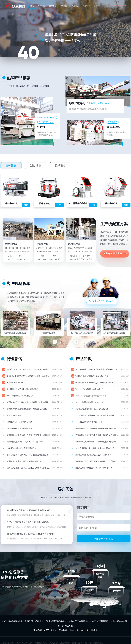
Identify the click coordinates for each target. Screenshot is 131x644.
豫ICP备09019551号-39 (44, 630)
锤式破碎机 (44, 86)
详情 (26, 205)
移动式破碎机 (77, 103)
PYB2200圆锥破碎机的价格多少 (20, 396)
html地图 (74, 630)
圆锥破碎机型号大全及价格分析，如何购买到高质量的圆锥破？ (29, 369)
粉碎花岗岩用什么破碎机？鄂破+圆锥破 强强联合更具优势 (29, 455)
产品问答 (75, 6)
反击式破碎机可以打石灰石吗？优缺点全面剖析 (95, 415)
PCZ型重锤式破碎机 (78, 203)
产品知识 (84, 359)
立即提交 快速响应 (104, 539)
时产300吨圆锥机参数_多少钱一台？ (90, 402)
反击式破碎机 (32, 86)
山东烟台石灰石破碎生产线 (82, 333)
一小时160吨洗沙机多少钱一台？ (89, 422)
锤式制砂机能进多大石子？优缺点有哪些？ (24, 461)
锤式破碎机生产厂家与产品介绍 (19, 422)
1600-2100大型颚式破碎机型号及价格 (91, 396)
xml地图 (85, 630)
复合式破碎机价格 (14, 415)
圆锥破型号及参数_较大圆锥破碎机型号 (23, 389)
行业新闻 (15, 359)
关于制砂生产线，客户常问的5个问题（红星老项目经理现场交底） (29, 402)
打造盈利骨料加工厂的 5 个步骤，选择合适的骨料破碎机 (97, 435)
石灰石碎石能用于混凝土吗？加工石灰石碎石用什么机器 (29, 468)
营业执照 (63, 630)
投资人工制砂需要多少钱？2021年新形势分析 (28, 523)
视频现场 (64, 6)
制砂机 (41, 127)
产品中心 (41, 6)
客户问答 (65, 489)
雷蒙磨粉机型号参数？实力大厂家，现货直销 (25, 442)
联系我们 (98, 6)
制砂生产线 (11, 244)
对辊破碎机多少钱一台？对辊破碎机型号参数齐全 (96, 442)
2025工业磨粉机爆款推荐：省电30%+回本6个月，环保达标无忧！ (97, 448)
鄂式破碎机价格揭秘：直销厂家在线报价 (92, 409)
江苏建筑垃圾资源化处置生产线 (116, 333)
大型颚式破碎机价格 (15, 383)
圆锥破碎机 (21, 86)
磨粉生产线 (74, 244)
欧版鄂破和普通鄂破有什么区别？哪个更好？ (94, 468)
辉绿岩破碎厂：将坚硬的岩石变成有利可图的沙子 (96, 429)
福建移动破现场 (49, 333)
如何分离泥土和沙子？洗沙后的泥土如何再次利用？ (31, 535)
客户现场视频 (19, 284)
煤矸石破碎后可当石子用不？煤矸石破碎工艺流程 (96, 461)
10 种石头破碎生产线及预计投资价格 (22, 448)
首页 (32, 6)
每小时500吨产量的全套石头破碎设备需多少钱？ (29, 512)
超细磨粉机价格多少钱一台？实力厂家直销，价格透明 (29, 435)
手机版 (94, 630)
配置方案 (115, 254)
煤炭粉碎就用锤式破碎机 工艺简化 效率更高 (93, 455)
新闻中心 (53, 6)
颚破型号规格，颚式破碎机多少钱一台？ (92, 376)
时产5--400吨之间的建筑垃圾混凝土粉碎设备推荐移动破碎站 (97, 369)
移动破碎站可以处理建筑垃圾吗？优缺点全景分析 (27, 409)
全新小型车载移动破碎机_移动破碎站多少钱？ (94, 383)
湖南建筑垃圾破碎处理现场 (15, 333)
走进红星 (86, 6)
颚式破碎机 (113, 127)
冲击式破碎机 (11, 203)
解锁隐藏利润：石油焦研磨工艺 (19, 429)
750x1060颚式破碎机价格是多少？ (90, 389)
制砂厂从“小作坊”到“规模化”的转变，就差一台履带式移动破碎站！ (29, 376)
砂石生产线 (42, 244)
